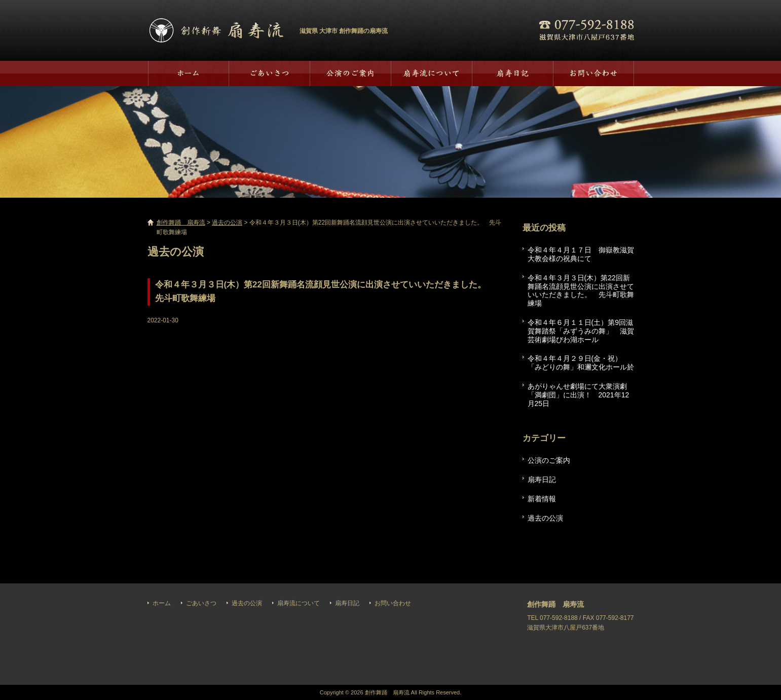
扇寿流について (431, 73)
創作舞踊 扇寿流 (216, 30)
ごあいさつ (269, 73)
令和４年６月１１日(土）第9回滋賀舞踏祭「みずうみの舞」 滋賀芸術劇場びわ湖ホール (581, 331)
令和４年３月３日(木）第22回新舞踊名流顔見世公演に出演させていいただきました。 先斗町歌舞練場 (581, 290)
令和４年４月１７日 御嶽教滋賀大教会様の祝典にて (581, 254)
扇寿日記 (512, 73)
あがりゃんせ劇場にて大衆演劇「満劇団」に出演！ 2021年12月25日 (579, 395)
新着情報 (542, 499)
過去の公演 (350, 73)
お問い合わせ (593, 73)
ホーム (188, 73)
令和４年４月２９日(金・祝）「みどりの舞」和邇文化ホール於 (581, 363)
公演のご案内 (549, 460)
